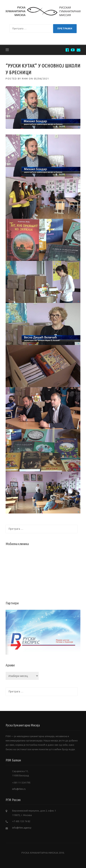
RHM (25, 79)
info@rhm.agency (22, 828)
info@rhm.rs (19, 789)
